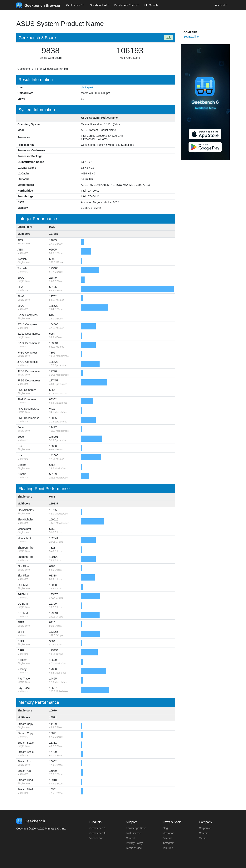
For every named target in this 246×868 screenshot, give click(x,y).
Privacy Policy (134, 843)
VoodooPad (96, 838)
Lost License (133, 833)
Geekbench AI (98, 833)
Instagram (168, 843)
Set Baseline (191, 37)
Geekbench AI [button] (98, 5)
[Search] (165, 5)
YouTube (168, 848)
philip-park (87, 87)
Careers (204, 833)
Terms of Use (134, 848)
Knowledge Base (136, 828)
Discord (167, 838)
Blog (165, 828)
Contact (130, 838)
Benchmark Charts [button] (125, 5)
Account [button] (220, 5)
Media (203, 838)
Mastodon (168, 833)
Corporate (205, 828)
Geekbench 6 (97, 828)
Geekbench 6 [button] (74, 5)
